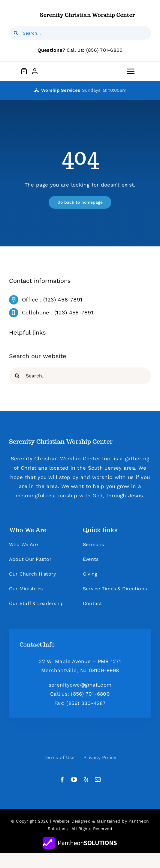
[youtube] (74, 779)
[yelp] (86, 779)
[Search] (16, 33)
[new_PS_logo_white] (80, 839)
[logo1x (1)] (88, 11)
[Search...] (80, 33)
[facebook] (62, 779)
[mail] (98, 779)
